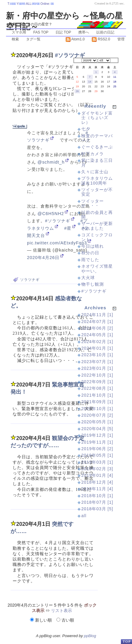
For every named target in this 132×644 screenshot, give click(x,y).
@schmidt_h (51, 162)
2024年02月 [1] (97, 342)
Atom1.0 (75, 39)
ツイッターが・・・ (93, 203)
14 (90, 82)
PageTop (126, 641)
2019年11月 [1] (97, 442)
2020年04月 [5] (97, 429)
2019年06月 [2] (97, 449)
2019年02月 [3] (97, 469)
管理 (121, 39)
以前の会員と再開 (97, 215)
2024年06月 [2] (97, 328)
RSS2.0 (101, 39)
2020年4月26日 (43, 258)
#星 (68, 228)
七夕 (86, 129)
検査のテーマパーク (97, 138)
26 (77, 91)
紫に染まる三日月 (97, 163)
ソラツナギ (30, 280)
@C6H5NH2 (51, 214)
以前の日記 (105, 32)
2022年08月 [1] (97, 388)
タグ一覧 (33, 39)
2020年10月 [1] (97, 409)
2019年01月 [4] (97, 475)
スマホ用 (19, 32)
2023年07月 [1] (97, 362)
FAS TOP (41, 32)
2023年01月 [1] (97, 368)
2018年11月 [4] (97, 489)
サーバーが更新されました (97, 226)
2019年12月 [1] (97, 435)
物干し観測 (93, 284)
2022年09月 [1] (97, 382)
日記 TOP (63, 32)
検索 (15, 39)
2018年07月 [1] (97, 502)
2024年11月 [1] (97, 315)
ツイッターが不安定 (97, 192)
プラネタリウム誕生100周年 (97, 181)
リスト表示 (61, 610)
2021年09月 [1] (97, 402)
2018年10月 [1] (97, 496)
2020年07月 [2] (97, 415)
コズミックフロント (97, 237)
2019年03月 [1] (97, 462)
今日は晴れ (93, 246)
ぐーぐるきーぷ (97, 147)
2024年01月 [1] (97, 348)
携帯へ (84, 32)
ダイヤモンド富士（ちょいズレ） (97, 118)
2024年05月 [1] (97, 335)
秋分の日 (90, 253)
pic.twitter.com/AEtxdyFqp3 (57, 243)
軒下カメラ (93, 154)
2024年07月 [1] (97, 322)
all (84, 516)
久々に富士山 (95, 172)
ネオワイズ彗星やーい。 (97, 268)
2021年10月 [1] (97, 395)
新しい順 (42, 620)
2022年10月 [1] (97, 375)
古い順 (65, 620)
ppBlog (90, 636)
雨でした (90, 260)
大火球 (88, 278)
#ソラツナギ (58, 221)
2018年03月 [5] (97, 509)
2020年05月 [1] (97, 422)
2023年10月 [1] (97, 355)
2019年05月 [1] (97, 455)
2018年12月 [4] (97, 482)
